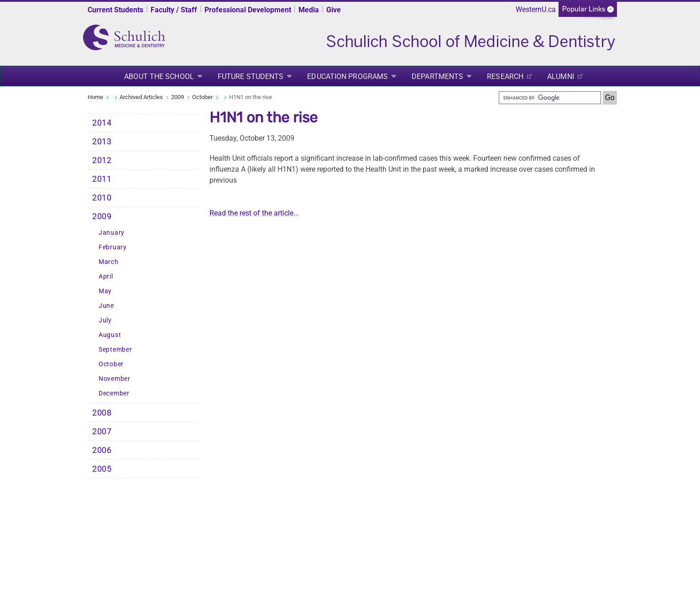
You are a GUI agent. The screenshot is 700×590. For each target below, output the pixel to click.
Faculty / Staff (174, 10)
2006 (102, 450)
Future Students (251, 76)
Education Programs (347, 76)
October (202, 97)
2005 (102, 469)
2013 (102, 142)
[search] (550, 98)
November (115, 379)
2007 (102, 432)
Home (95, 97)
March (109, 262)
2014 (102, 123)
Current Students (115, 10)
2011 (102, 179)
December (114, 393)
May (105, 291)
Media (309, 10)
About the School (159, 76)
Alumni (561, 76)
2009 (178, 97)
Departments (437, 76)
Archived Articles (141, 97)
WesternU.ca (536, 9)
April (106, 277)
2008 (102, 413)
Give (334, 10)
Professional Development (248, 10)
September (115, 350)
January (112, 233)
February (113, 247)
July (105, 320)
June (106, 306)
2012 (102, 160)
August (110, 335)
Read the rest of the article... (254, 213)
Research (505, 76)
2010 (102, 198)
